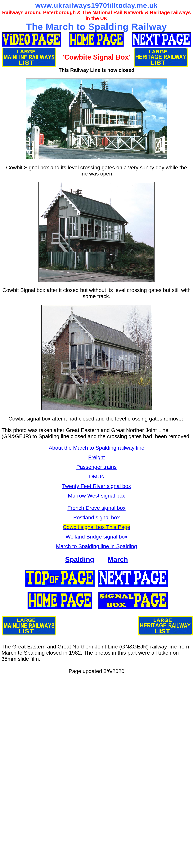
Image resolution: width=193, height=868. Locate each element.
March (118, 559)
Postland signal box (97, 518)
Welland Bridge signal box (96, 537)
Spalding (80, 559)
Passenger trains (96, 467)
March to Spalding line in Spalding (96, 546)
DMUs (96, 477)
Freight (96, 457)
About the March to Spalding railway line (96, 448)
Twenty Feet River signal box (96, 486)
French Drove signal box (96, 508)
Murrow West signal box (96, 496)
